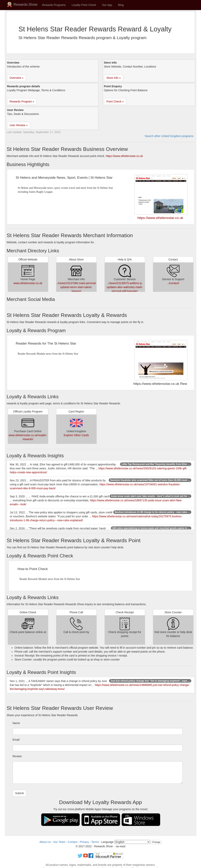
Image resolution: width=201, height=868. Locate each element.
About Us (45, 842)
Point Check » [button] (115, 101)
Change (156, 842)
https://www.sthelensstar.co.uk (124, 156)
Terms (95, 842)
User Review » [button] (19, 125)
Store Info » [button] (114, 78)
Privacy (84, 842)
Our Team (59, 842)
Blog (121, 5)
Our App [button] (107, 5)
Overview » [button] (17, 78)
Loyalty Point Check (84, 5)
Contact (73, 842)
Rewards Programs (54, 5)
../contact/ (173, 283)
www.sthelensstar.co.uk (28, 283)
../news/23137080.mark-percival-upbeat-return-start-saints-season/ (76, 287)
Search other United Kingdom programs (169, 136)
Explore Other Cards (76, 435)
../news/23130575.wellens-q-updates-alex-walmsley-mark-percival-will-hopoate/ (125, 287)
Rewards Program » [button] (22, 101)
